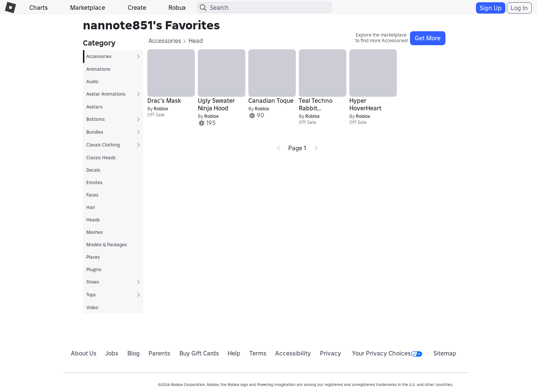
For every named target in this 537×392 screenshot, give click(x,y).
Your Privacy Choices (387, 353)
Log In (519, 8)
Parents (159, 353)
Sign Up (491, 8)
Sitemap (445, 353)
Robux (177, 8)
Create (137, 8)
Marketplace (88, 8)
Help (234, 353)
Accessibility (293, 353)
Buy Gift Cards (199, 353)
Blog (134, 353)
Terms (258, 353)
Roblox (161, 109)
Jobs (112, 353)
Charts (39, 8)
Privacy (330, 353)
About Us (84, 353)
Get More (428, 38)
